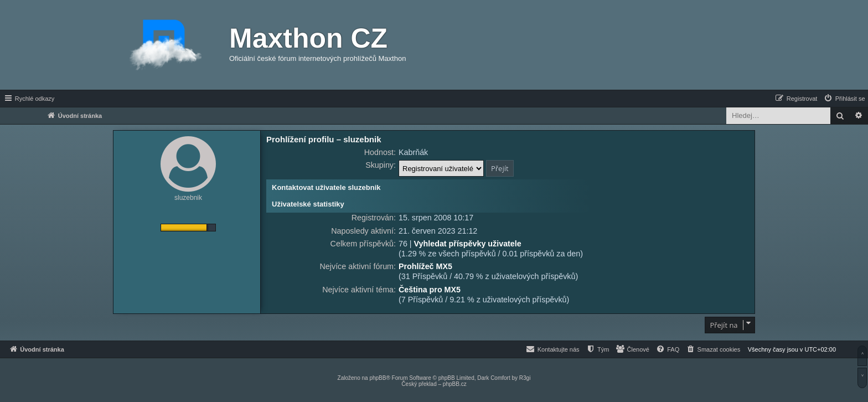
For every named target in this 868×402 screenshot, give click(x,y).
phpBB (378, 378)
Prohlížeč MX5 (425, 266)
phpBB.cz (455, 384)
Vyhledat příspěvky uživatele (468, 244)
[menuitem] (844, 99)
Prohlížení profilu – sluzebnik (324, 139)
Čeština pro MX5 (430, 290)
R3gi (525, 378)
